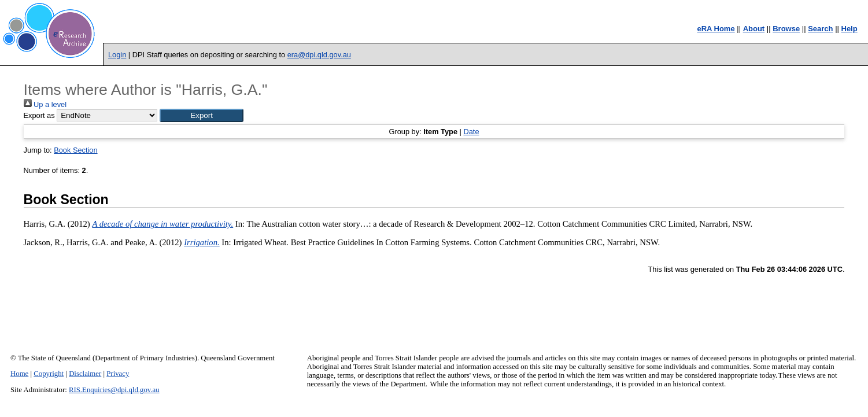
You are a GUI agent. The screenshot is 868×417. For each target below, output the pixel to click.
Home (19, 374)
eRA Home (716, 29)
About (754, 29)
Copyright (49, 374)
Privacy (118, 374)
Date (471, 132)
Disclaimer (85, 374)
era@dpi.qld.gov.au (319, 55)
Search (820, 29)
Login (117, 55)
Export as (39, 115)
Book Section (75, 150)
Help (849, 29)
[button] (202, 115)
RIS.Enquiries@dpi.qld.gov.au (114, 390)
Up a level (45, 104)
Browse (786, 29)
